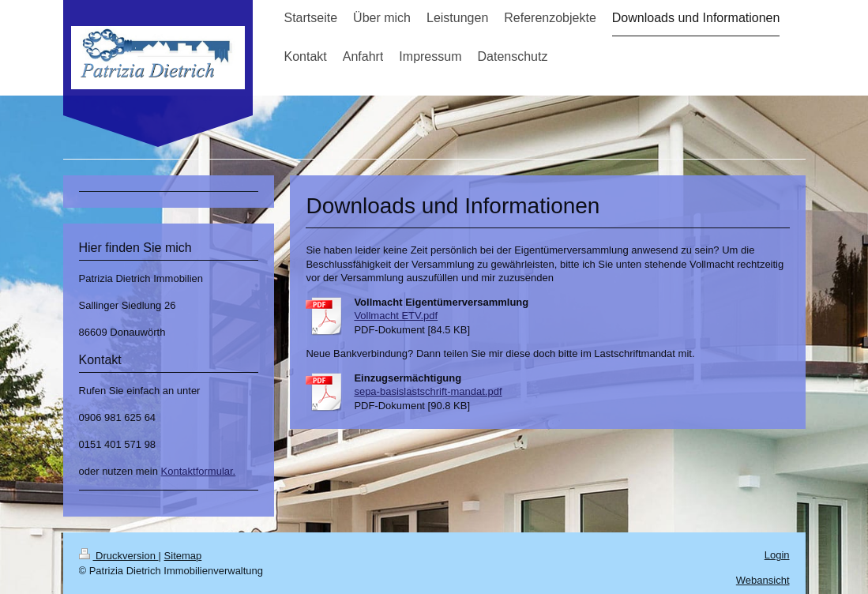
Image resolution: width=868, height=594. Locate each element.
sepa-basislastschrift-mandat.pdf (428, 391)
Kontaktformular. (199, 471)
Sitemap (183, 556)
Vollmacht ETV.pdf (396, 316)
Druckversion (119, 556)
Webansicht (763, 580)
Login (777, 555)
